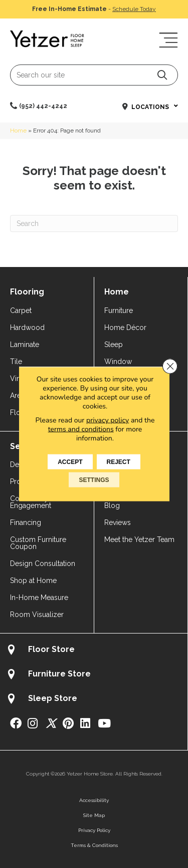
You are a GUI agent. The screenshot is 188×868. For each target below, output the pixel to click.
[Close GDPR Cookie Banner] (170, 366)
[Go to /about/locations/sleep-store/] (94, 700)
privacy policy (108, 420)
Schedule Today (134, 9)
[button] (162, 75)
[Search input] (94, 75)
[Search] (94, 223)
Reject (119, 462)
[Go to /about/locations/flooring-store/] (94, 651)
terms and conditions (81, 429)
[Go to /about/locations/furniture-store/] (94, 675)
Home (18, 130)
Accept (70, 462)
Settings (94, 480)
